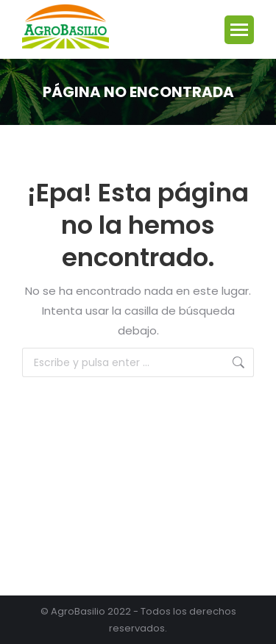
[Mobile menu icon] (239, 30)
